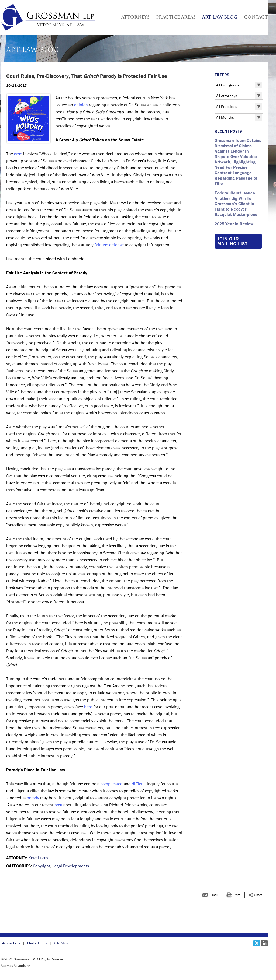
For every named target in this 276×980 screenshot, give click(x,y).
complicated (112, 784)
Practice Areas (176, 17)
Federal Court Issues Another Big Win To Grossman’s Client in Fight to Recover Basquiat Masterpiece (237, 204)
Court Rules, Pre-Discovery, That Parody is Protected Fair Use (87, 76)
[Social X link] (257, 943)
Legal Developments (71, 866)
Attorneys (135, 17)
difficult (139, 784)
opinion (81, 105)
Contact (256, 17)
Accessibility (11, 943)
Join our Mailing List (232, 241)
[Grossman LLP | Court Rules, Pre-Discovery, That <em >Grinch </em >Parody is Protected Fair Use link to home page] (48, 17)
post (58, 805)
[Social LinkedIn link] (264, 943)
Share (258, 895)
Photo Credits (37, 943)
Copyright (42, 866)
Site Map (61, 943)
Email (214, 895)
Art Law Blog (220, 17)
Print (237, 895)
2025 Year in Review (234, 224)
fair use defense (109, 245)
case (18, 154)
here (88, 707)
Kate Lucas (38, 858)
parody (33, 798)
